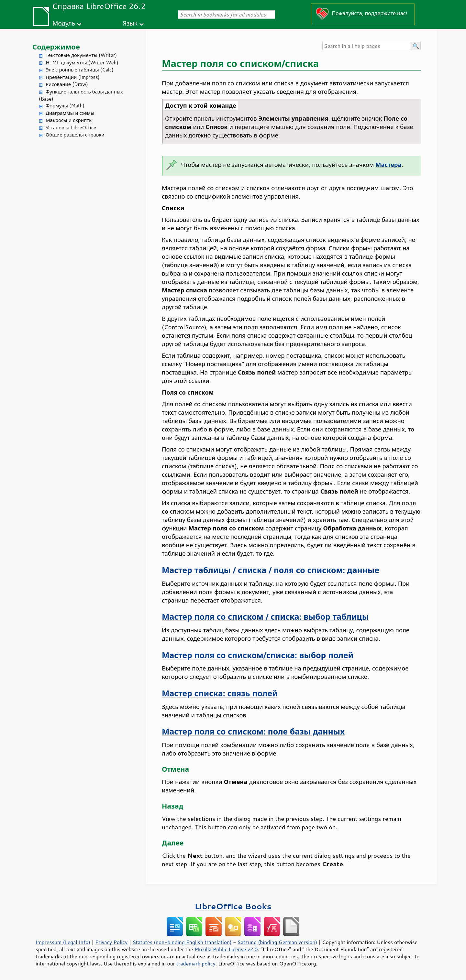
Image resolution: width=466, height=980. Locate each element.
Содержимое (56, 47)
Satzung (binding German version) (277, 942)
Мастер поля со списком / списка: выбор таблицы (265, 617)
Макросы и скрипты (69, 120)
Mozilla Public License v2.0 (226, 949)
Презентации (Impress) (73, 77)
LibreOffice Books (233, 906)
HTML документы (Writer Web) (82, 63)
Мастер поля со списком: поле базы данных (253, 731)
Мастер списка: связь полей (220, 693)
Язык (130, 23)
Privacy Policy (111, 942)
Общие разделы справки (75, 135)
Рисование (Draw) (67, 84)
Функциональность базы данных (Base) (81, 95)
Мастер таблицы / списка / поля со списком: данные (271, 570)
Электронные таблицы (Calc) (80, 70)
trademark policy (196, 964)
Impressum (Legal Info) (63, 942)
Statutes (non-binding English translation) (182, 942)
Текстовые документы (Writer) (81, 55)
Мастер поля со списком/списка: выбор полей (258, 655)
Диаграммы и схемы (70, 113)
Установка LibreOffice (71, 128)
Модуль (64, 23)
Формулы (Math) (65, 106)
